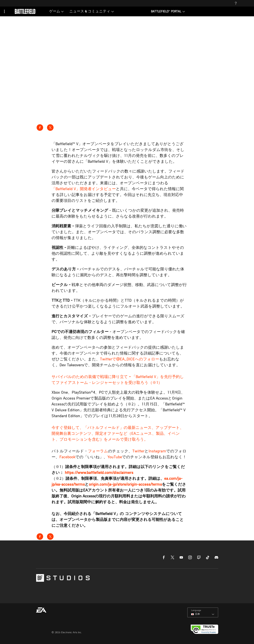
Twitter (138, 451)
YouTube (115, 457)
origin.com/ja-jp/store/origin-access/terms (125, 485)
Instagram (157, 451)
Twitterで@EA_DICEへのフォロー (130, 359)
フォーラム (98, 451)
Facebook (67, 457)
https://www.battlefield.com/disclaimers (99, 473)
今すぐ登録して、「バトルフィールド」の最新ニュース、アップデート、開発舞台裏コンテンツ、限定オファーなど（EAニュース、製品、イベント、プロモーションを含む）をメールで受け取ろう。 (118, 434)
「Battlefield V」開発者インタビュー (84, 189)
